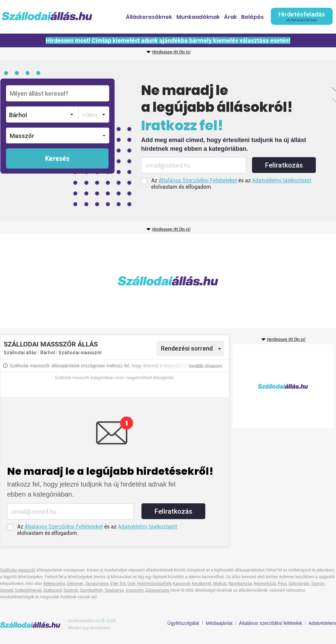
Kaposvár (182, 584)
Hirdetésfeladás (302, 16)
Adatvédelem (322, 623)
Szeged (7, 590)
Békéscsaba (54, 584)
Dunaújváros (97, 584)
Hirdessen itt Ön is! (171, 52)
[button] (58, 135)
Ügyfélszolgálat (183, 623)
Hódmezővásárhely (154, 584)
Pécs (282, 584)
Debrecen (75, 584)
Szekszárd (53, 590)
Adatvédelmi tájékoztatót (282, 180)
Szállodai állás (20, 353)
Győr (131, 584)
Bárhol (48, 353)
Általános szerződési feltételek (270, 623)
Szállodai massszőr (80, 353)
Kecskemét (202, 584)
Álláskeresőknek (149, 17)
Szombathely (91, 590)
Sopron (318, 584)
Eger (114, 584)
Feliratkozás (284, 165)
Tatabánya (114, 590)
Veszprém (135, 590)
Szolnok (71, 590)
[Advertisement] (99, 281)
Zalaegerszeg (157, 590)
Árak (230, 17)
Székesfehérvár (28, 590)
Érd (123, 584)
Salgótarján (299, 584)
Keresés (57, 159)
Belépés (253, 17)
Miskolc (220, 584)
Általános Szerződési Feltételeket (198, 180)
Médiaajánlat (219, 623)
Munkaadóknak (198, 17)
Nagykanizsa (240, 584)
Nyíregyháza (265, 584)
